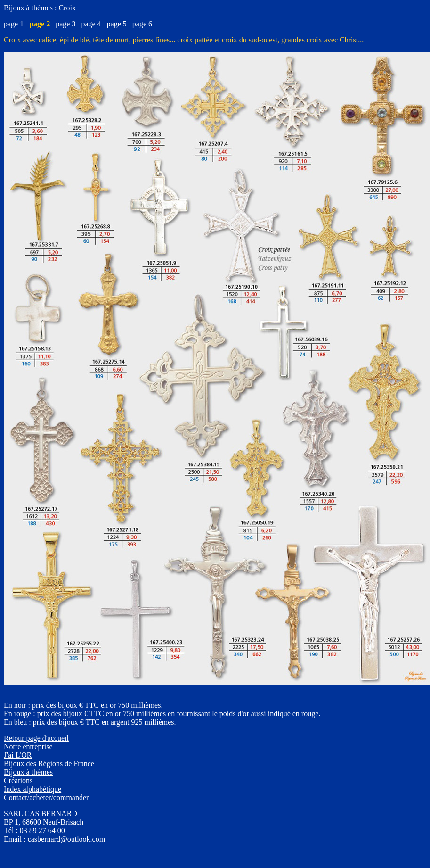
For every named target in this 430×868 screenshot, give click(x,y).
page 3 (65, 24)
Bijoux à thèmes (28, 772)
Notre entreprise (28, 747)
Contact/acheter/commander (46, 798)
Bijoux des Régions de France (49, 764)
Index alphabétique (32, 789)
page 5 (117, 24)
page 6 (142, 24)
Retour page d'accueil (36, 738)
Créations (18, 781)
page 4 (91, 24)
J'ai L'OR (18, 755)
